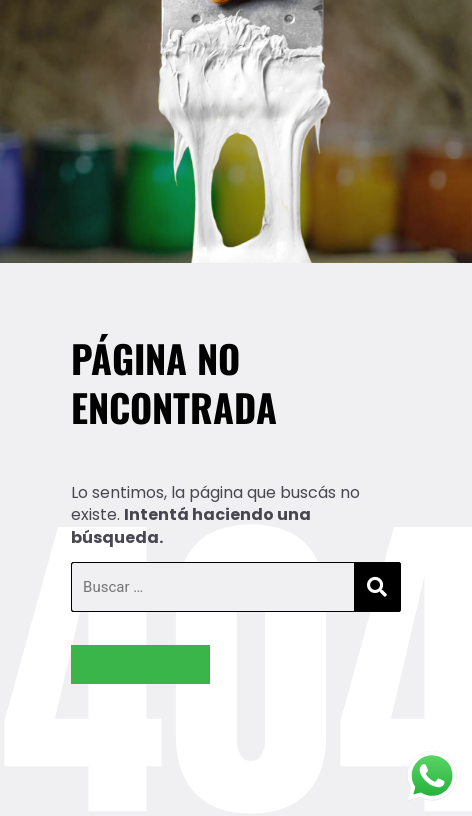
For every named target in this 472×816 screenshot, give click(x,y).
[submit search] (377, 587)
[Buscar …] (213, 586)
